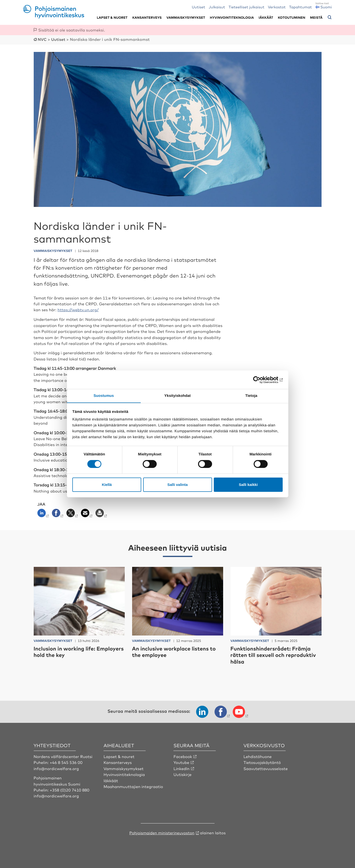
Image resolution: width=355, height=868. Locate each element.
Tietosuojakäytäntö (262, 762)
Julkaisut (217, 7)
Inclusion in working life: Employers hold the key (65, 651)
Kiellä (107, 485)
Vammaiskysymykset (186, 18)
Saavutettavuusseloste (266, 768)
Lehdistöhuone (258, 756)
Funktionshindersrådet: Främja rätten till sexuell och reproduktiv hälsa (274, 654)
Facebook (183, 756)
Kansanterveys (147, 18)
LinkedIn (182, 768)
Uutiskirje (183, 774)
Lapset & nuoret (112, 18)
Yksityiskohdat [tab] (177, 395)
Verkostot (277, 7)
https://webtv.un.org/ (78, 309)
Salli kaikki (248, 485)
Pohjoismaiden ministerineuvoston (162, 832)
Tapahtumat (300, 7)
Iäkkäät (266, 18)
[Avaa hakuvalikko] (330, 17)
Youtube (181, 762)
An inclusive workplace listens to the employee (175, 651)
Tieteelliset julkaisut (247, 7)
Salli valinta (177, 485)
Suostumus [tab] (104, 395)
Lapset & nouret (119, 756)
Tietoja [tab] (251, 395)
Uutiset (199, 7)
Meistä (316, 18)
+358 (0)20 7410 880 (70, 789)
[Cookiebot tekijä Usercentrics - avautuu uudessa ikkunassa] (261, 380)
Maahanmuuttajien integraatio (134, 786)
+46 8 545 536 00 (66, 762)
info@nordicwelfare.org (57, 768)
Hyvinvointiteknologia (232, 18)
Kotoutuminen (292, 18)
